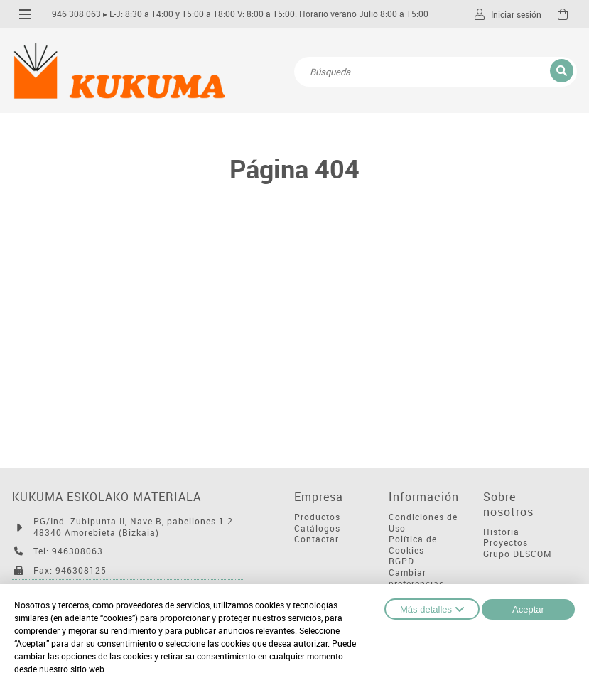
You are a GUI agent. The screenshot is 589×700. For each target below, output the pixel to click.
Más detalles (432, 609)
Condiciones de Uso (423, 523)
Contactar (317, 539)
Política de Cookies (413, 545)
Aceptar (528, 609)
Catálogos (317, 528)
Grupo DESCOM (518, 554)
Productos (317, 517)
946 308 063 (76, 14)
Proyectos (506, 543)
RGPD (401, 561)
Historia (501, 532)
